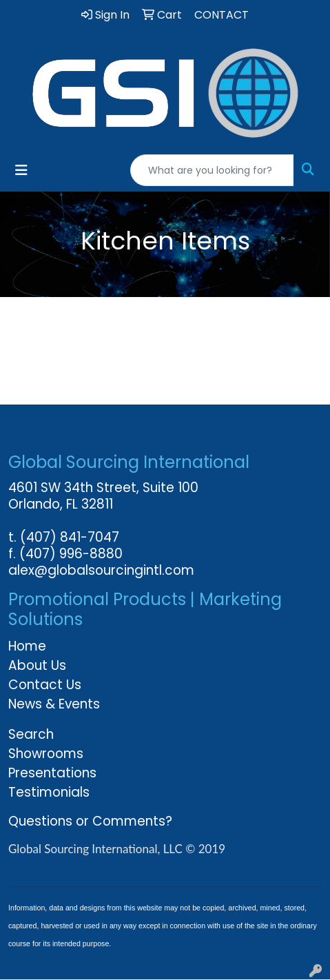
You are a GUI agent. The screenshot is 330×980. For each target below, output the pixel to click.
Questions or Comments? (90, 821)
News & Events (54, 704)
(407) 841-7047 (70, 537)
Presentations (52, 773)
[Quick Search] (212, 170)
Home (27, 646)
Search (31, 734)
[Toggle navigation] (21, 170)
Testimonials (49, 792)
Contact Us (45, 685)
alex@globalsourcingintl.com (101, 570)
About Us (37, 665)
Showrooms (46, 754)
